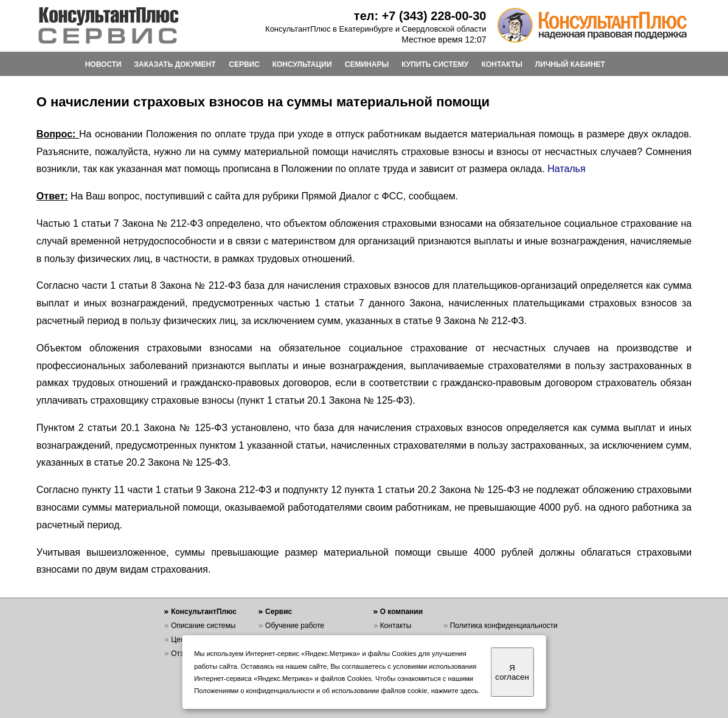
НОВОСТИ (103, 64)
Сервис (279, 612)
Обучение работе (295, 626)
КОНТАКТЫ (502, 64)
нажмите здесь (455, 691)
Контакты (396, 626)
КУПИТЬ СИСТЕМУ (435, 64)
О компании (402, 612)
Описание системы (203, 626)
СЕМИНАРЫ (367, 64)
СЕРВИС (244, 64)
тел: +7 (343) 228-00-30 (420, 16)
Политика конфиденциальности (504, 626)
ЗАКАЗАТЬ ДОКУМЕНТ (175, 64)
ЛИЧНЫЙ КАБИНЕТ (570, 64)
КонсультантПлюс (204, 612)
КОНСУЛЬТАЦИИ (302, 64)
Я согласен (512, 672)
